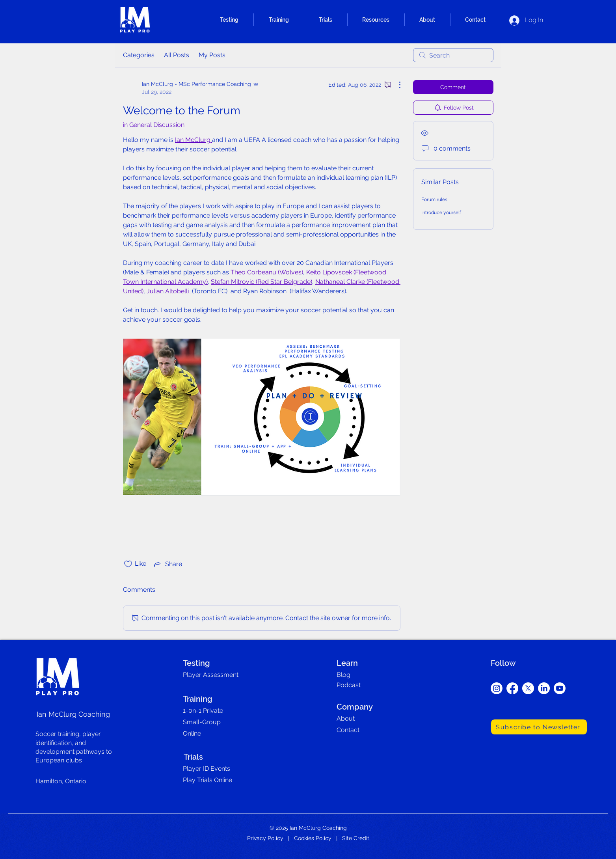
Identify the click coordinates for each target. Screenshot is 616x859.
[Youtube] (560, 688)
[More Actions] (396, 85)
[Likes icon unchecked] (128, 564)
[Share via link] (167, 564)
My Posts (212, 55)
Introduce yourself (441, 212)
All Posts (177, 55)
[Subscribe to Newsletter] (539, 727)
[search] (453, 55)
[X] (528, 688)
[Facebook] (512, 688)
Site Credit (356, 838)
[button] (229, 20)
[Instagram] (497, 688)
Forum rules (434, 199)
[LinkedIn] (544, 688)
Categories (139, 55)
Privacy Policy (265, 838)
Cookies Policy (313, 838)
